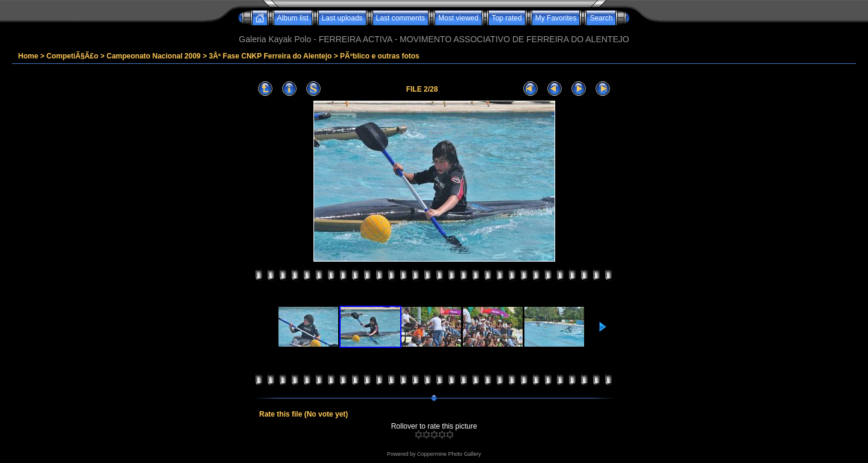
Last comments (401, 18)
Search (601, 18)
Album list (293, 18)
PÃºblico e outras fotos (380, 56)
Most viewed (458, 18)
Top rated (507, 18)
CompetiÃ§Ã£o (72, 56)
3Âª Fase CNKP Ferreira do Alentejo (270, 56)
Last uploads (342, 18)
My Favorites (556, 18)
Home (28, 56)
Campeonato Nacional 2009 (154, 56)
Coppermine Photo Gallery (449, 454)
